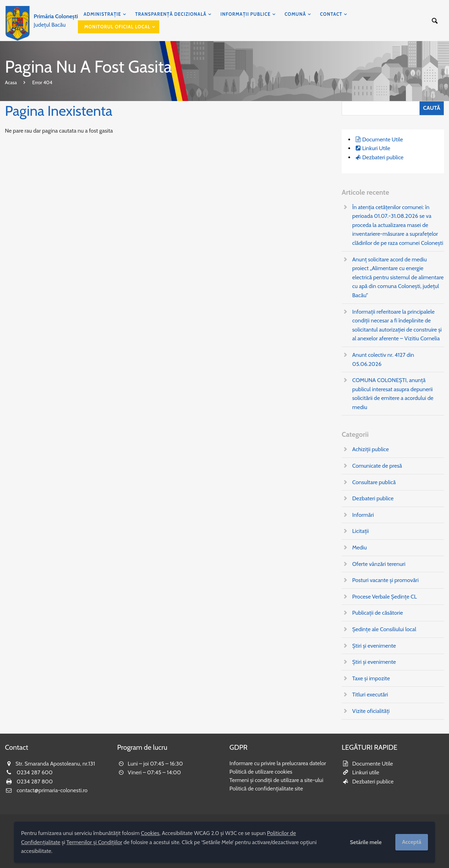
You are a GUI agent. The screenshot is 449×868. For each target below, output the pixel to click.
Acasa (11, 82)
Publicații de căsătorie (378, 613)
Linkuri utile (366, 772)
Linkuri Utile (376, 148)
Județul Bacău (56, 21)
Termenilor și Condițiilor (94, 842)
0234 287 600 (35, 772)
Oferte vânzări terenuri (379, 564)
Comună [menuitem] (295, 14)
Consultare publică (374, 482)
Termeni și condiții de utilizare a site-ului (276, 780)
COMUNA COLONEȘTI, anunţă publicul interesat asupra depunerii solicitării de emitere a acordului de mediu (393, 394)
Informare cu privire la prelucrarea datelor (278, 763)
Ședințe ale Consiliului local (384, 629)
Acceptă (412, 842)
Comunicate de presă (377, 466)
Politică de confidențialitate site (266, 789)
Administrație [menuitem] (102, 14)
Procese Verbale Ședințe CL (384, 597)
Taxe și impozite (371, 678)
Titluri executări (370, 695)
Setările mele (366, 842)
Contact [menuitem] (331, 14)
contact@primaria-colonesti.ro (52, 790)
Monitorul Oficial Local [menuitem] (117, 27)
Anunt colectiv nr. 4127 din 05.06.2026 (383, 359)
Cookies (150, 833)
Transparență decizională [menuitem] (171, 14)
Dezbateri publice (383, 157)
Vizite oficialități (371, 711)
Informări (363, 515)
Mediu (360, 547)
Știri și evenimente (374, 646)
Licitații (360, 531)
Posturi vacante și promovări (385, 580)
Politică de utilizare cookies (261, 772)
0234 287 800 (35, 782)
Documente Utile (382, 139)
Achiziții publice (370, 449)
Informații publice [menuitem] (246, 14)
